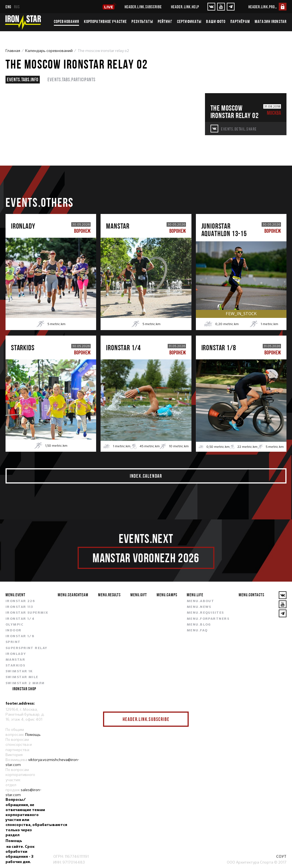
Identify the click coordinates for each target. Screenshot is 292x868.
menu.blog (199, 625)
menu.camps (167, 595)
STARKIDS (15, 666)
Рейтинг (165, 21)
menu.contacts (251, 595)
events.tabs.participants (72, 79)
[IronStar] (23, 22)
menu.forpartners (208, 619)
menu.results (110, 595)
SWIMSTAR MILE (22, 677)
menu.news (199, 607)
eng (8, 7)
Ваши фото (216, 21)
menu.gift (139, 595)
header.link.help (185, 7)
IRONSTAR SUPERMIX (27, 613)
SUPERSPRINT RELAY (26, 648)
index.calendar (146, 476)
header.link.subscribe (143, 7)
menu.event (15, 595)
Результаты (142, 21)
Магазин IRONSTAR (271, 21)
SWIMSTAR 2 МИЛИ (25, 683)
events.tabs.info (23, 79)
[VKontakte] (211, 7)
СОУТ (281, 856)
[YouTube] (221, 7)
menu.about (200, 601)
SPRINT (13, 642)
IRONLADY (16, 654)
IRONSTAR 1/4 (20, 619)
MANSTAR (15, 660)
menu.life (195, 595)
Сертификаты (189, 21)
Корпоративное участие (106, 21)
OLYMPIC (15, 625)
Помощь (33, 734)
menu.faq (197, 631)
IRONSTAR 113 (19, 607)
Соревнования (66, 21)
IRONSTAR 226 (20, 601)
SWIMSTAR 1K (19, 671)
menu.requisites (205, 613)
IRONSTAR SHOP (24, 689)
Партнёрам (240, 21)
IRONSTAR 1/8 (20, 636)
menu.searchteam (73, 595)
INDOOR (14, 631)
